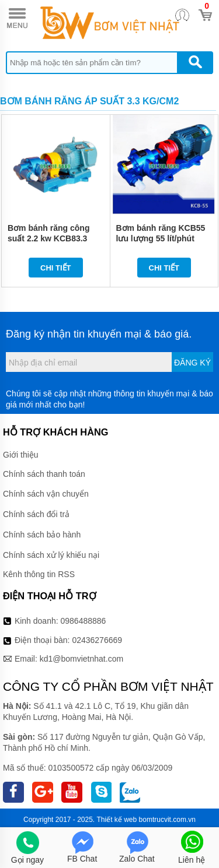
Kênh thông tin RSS (39, 574)
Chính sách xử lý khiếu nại (51, 555)
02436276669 (97, 640)
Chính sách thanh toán (44, 474)
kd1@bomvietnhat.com (81, 659)
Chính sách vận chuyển (46, 494)
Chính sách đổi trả (36, 514)
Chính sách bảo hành (42, 535)
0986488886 (84, 621)
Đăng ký (192, 363)
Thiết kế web (117, 820)
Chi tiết (56, 268)
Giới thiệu (21, 455)
